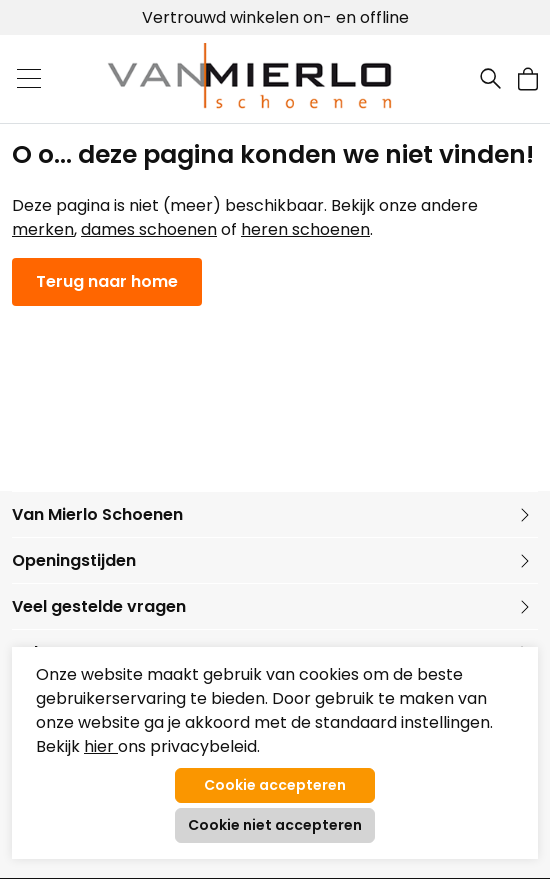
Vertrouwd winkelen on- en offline (275, 17)
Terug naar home (107, 281)
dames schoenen (149, 229)
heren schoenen (305, 229)
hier (101, 746)
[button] (528, 78)
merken (43, 229)
